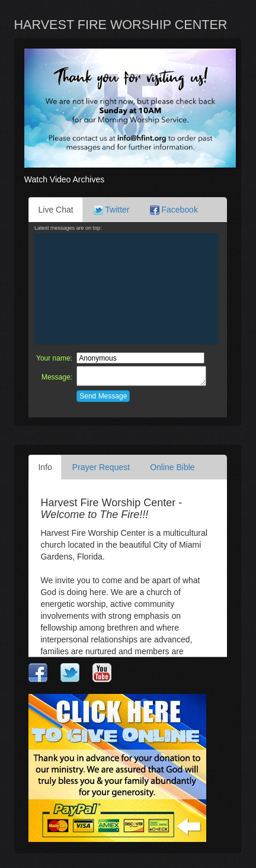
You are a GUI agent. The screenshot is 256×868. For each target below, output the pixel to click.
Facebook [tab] (174, 210)
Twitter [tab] (112, 210)
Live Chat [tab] (55, 210)
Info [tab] (45, 467)
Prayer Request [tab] (101, 467)
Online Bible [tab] (172, 467)
